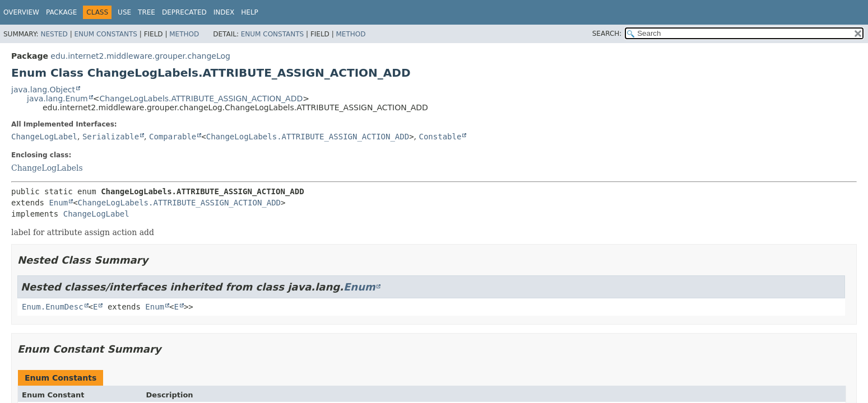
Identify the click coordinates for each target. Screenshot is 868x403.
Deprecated (184, 12)
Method (184, 34)
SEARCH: (607, 34)
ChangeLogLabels (47, 168)
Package (61, 12)
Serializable (111, 137)
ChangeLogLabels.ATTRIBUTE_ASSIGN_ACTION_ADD (201, 99)
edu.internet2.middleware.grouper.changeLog (140, 56)
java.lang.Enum (57, 99)
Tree (147, 12)
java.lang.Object (43, 90)
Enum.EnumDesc (53, 307)
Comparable (173, 137)
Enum (58, 203)
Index (224, 12)
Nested (54, 34)
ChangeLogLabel (44, 137)
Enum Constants (105, 34)
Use (124, 12)
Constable (440, 137)
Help (250, 12)
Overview (21, 12)
